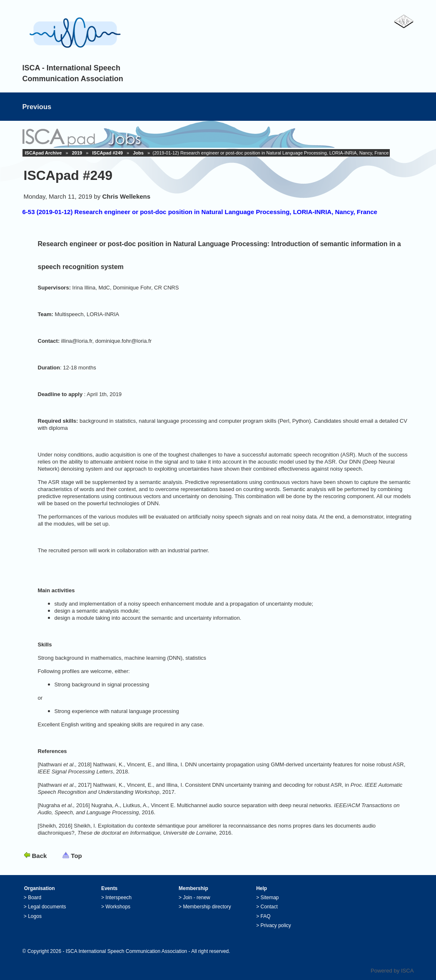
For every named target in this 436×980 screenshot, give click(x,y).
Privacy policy (276, 925)
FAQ (266, 916)
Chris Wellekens (127, 196)
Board (35, 898)
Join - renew (196, 898)
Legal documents (47, 907)
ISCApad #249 (108, 153)
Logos (35, 916)
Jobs (138, 153)
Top (76, 856)
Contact (269, 907)
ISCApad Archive (44, 153)
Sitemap (270, 898)
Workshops (118, 907)
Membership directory (207, 907)
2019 (77, 153)
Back (40, 856)
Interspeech (118, 898)
